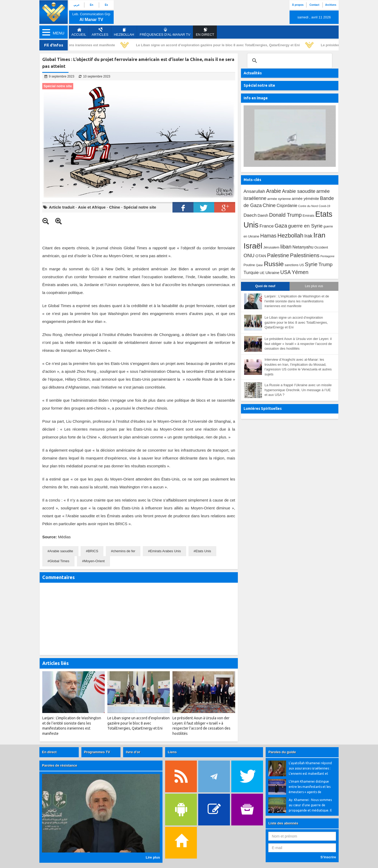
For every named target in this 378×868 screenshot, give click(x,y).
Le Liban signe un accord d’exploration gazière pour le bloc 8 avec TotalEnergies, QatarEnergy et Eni (219, 45)
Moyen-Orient (94, 561)
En (91, 5)
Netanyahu (303, 247)
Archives (331, 5)
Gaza (281, 226)
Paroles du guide (282, 752)
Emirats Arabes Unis (165, 551)
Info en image (256, 98)
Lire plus (153, 857)
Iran (319, 235)
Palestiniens (305, 255)
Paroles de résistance (60, 765)
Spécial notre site (140, 207)
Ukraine (272, 273)
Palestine (278, 255)
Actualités (253, 73)
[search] (289, 61)
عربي (77, 5)
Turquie (251, 272)
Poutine (249, 265)
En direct (49, 752)
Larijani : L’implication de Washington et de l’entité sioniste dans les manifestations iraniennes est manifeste (297, 301)
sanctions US (294, 265)
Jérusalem (271, 247)
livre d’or (133, 752)
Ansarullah (254, 191)
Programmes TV (97, 752)
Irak (308, 236)
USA (286, 272)
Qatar (259, 265)
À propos (298, 5)
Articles (100, 32)
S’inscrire (328, 857)
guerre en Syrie (305, 226)
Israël (253, 246)
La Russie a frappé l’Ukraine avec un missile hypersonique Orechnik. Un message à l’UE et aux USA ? (298, 390)
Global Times (59, 561)
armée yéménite (306, 199)
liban (286, 247)
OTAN (261, 256)
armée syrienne (279, 199)
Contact (314, 5)
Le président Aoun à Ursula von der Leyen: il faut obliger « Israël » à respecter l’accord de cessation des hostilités (298, 344)
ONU (249, 255)
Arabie (274, 191)
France (266, 226)
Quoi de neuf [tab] (265, 286)
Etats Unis (203, 551)
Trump (325, 264)
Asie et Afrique (92, 207)
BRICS (93, 551)
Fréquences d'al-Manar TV (165, 32)
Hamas (268, 236)
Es (106, 5)
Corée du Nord (308, 206)
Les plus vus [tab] (314, 286)
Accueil (79, 32)
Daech (250, 215)
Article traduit (62, 207)
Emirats (309, 216)
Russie (274, 264)
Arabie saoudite (61, 551)
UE (262, 273)
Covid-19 (324, 206)
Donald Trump (285, 215)
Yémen (300, 272)
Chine (115, 207)
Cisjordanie (287, 206)
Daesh (263, 215)
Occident (321, 247)
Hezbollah (124, 32)
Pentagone (327, 256)
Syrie (311, 264)
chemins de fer (124, 551)
